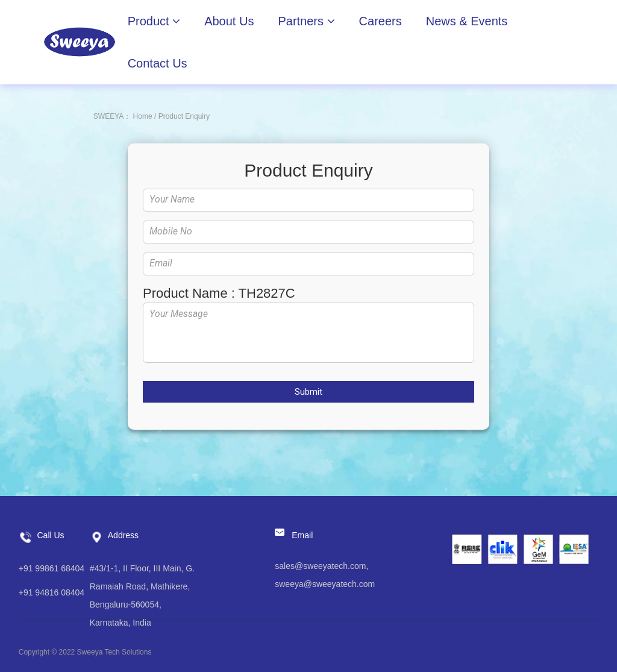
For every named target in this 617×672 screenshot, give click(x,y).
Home (143, 116)
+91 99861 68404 (52, 568)
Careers (381, 21)
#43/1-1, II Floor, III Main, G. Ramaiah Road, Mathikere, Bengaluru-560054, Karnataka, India (142, 595)
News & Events (467, 21)
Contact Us (158, 63)
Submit (308, 392)
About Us (229, 21)
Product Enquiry (184, 116)
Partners (306, 21)
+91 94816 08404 (52, 592)
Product (154, 21)
